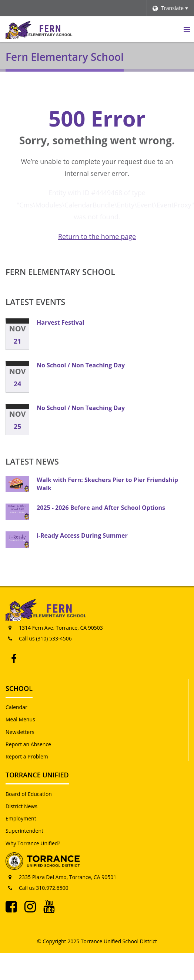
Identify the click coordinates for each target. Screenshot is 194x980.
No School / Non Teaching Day (81, 365)
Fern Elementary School (60, 272)
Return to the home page (97, 236)
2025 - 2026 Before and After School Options (101, 508)
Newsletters (20, 732)
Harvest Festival (60, 322)
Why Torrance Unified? (33, 843)
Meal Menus (20, 719)
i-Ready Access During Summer (82, 535)
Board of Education (29, 794)
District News (21, 806)
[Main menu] (187, 29)
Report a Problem (27, 756)
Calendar (16, 707)
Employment (21, 818)
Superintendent (24, 831)
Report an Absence (28, 744)
